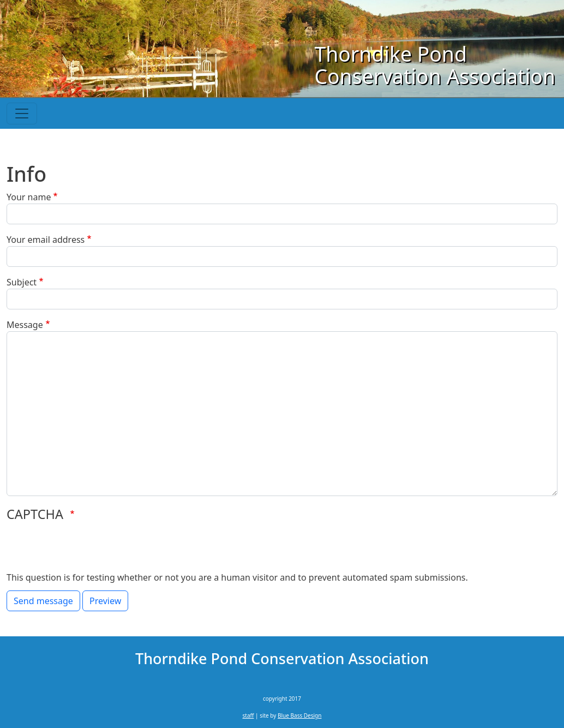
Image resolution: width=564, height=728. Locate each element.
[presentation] (89, 550)
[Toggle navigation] (22, 114)
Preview (105, 601)
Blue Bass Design (299, 715)
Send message (43, 601)
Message (25, 325)
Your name (29, 197)
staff (248, 715)
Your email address (46, 240)
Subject (22, 282)
